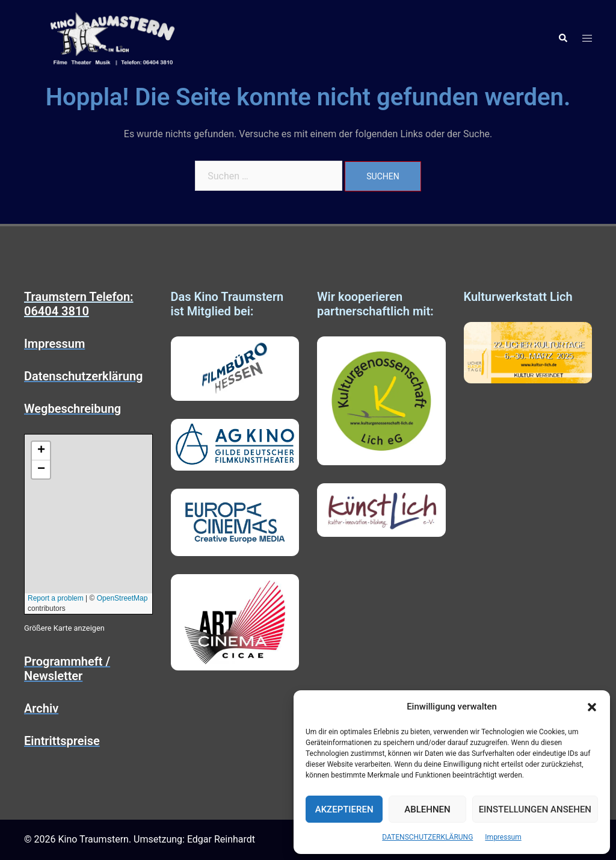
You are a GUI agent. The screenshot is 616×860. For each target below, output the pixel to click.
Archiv (41, 708)
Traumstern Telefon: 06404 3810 (79, 304)
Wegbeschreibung (72, 409)
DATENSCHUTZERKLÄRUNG (427, 837)
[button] (592, 707)
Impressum (503, 837)
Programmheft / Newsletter (67, 669)
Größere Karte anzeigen (64, 628)
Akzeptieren (344, 809)
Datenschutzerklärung (84, 376)
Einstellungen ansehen (535, 809)
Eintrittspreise (62, 741)
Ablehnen (427, 809)
